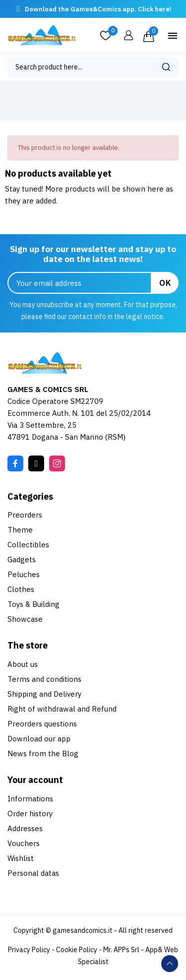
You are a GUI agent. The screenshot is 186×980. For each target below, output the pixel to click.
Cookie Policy (77, 950)
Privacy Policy (29, 950)
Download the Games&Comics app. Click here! (98, 9)
